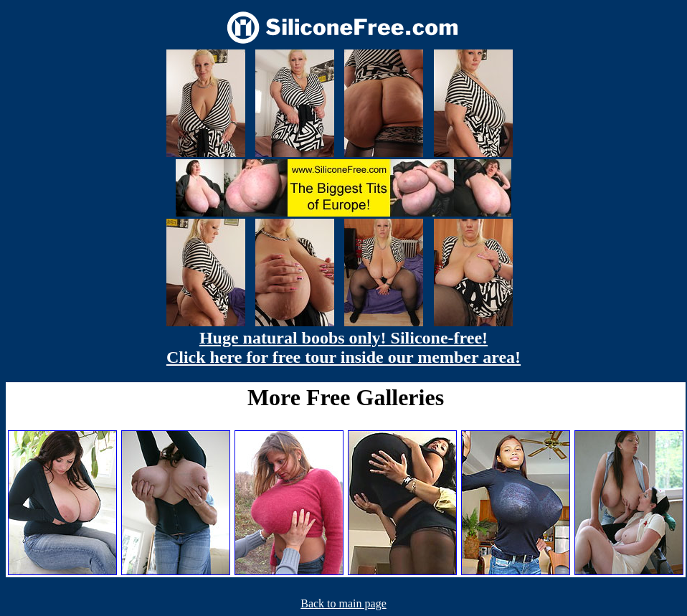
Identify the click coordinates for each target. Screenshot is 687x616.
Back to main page (343, 603)
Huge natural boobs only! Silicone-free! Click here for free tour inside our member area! (343, 347)
